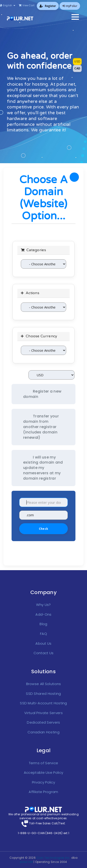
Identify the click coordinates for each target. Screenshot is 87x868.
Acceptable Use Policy (43, 772)
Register (48, 6)
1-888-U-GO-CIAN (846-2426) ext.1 (44, 833)
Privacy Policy (43, 782)
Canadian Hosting (43, 732)
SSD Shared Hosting (43, 694)
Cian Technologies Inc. (53, 858)
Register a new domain (42, 394)
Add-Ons (43, 614)
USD (77, 61)
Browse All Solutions (44, 684)
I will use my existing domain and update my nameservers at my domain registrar (43, 468)
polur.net (26, 862)
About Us (43, 643)
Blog (43, 624)
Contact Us (44, 653)
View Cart (27, 5)
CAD (77, 68)
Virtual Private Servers (43, 713)
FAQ (43, 634)
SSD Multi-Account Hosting (43, 703)
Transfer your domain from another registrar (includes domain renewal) (41, 427)
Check (43, 529)
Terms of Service (44, 763)
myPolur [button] (70, 6)
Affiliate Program (43, 792)
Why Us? (43, 605)
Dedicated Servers (43, 722)
